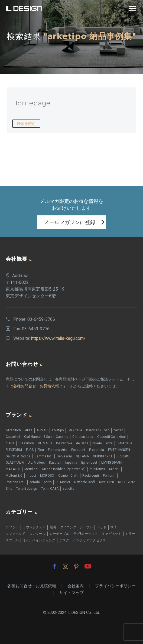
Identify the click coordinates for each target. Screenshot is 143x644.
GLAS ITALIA (15, 463)
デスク (64, 540)
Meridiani (31, 469)
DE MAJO (45, 443)
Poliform (109, 476)
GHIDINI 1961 (103, 456)
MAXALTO (13, 469)
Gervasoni (64, 456)
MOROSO (47, 476)
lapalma (71, 463)
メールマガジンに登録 (70, 222)
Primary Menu (132, 8)
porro (48, 482)
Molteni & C (14, 476)
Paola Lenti (91, 476)
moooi (31, 476)
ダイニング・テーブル (76, 527)
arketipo (58, 430)
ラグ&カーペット (85, 534)
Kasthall (55, 463)
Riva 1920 (107, 482)
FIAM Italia (124, 443)
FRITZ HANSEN (119, 450)
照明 (53, 527)
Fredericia (97, 450)
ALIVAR (42, 430)
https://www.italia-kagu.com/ (58, 338)
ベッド (102, 527)
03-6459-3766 (41, 319)
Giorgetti (123, 456)
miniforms (97, 469)
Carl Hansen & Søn (38, 437)
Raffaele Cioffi (85, 482)
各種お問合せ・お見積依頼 (32, 586)
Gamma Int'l (43, 456)
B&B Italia (75, 430)
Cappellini (13, 437)
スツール (12, 540)
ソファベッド (15, 534)
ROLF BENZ (127, 482)
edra (109, 443)
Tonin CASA (50, 489)
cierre (10, 443)
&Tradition (13, 430)
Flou (41, 450)
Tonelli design (27, 489)
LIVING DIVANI (112, 463)
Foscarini (78, 450)
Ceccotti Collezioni (111, 437)
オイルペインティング (39, 540)
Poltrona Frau (16, 482)
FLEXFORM (14, 450)
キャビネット (112, 534)
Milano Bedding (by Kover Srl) (64, 469)
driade (97, 443)
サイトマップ (71, 593)
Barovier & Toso (98, 430)
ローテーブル (59, 534)
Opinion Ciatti (68, 476)
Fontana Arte (58, 450)
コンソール (37, 534)
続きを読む (26, 124)
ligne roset (89, 463)
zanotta (68, 489)
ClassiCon (26, 443)
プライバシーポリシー (115, 586)
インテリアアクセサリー (91, 540)
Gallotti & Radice (18, 456)
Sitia (9, 489)
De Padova (64, 443)
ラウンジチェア (34, 527)
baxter (118, 430)
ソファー (12, 527)
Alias (29, 430)
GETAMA (82, 456)
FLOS (30, 450)
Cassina (62, 437)
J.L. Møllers (36, 463)
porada (35, 482)
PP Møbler (63, 482)
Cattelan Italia (83, 437)
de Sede (82, 443)
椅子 (114, 527)
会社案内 (76, 586)
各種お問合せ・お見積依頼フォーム (44, 386)
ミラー (130, 534)
